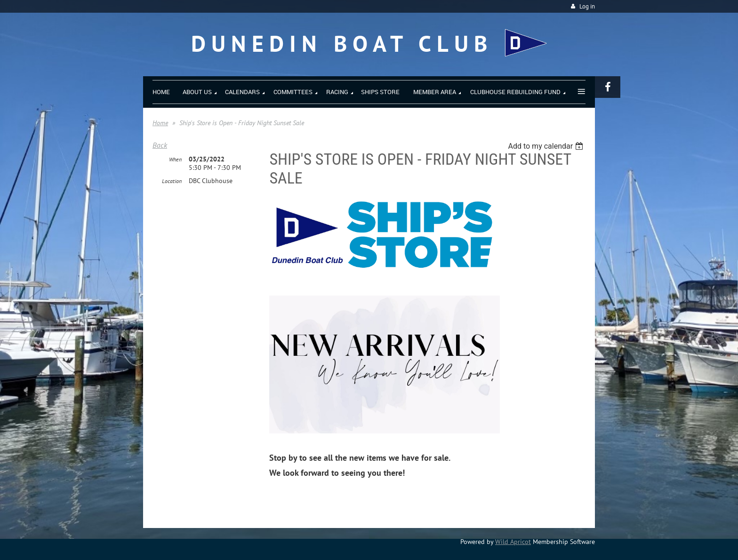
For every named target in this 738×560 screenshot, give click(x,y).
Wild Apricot (513, 542)
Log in (587, 6)
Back (160, 145)
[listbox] (547, 146)
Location (172, 181)
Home (160, 123)
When (175, 159)
